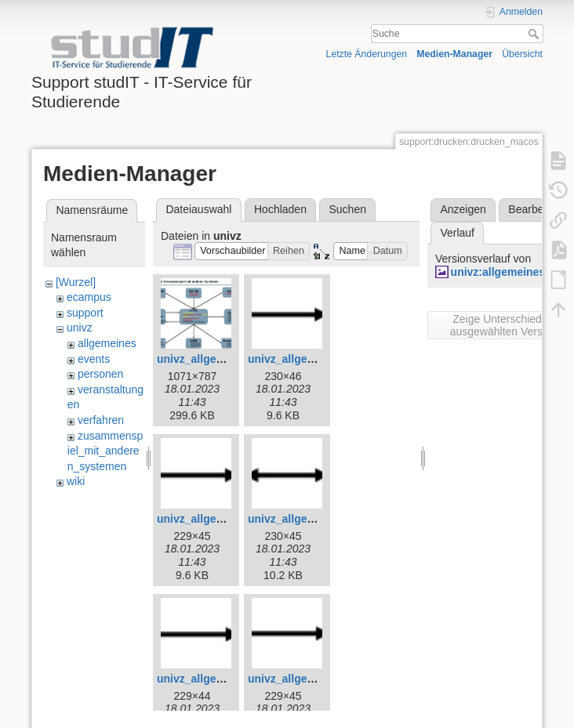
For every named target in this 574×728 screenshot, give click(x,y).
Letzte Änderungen (367, 54)
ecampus (89, 297)
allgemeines (107, 343)
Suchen (348, 209)
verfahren (101, 420)
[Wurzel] (76, 282)
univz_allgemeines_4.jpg (312, 359)
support (85, 313)
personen (100, 374)
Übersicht (522, 54)
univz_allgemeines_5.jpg (221, 519)
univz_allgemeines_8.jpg (312, 679)
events (94, 359)
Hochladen (280, 209)
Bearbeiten (535, 209)
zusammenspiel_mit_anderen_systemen (105, 451)
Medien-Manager (454, 54)
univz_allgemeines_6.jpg (312, 519)
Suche (535, 34)
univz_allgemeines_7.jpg (221, 679)
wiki (76, 481)
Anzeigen (463, 209)
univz (80, 328)
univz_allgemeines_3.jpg (221, 359)
